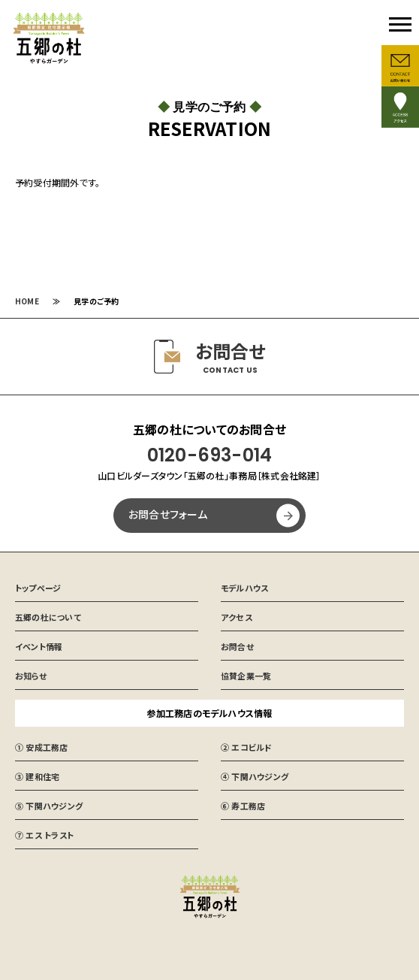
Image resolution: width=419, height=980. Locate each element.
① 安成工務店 (42, 747)
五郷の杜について (48, 617)
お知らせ (31, 676)
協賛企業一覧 (246, 676)
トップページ (38, 588)
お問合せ (237, 646)
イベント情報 (39, 646)
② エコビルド (247, 747)
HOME (27, 301)
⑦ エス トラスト (44, 835)
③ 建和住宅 (37, 776)
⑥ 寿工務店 (243, 806)
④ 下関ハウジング (255, 776)
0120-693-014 (210, 455)
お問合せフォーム (168, 514)
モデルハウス (244, 588)
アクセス (237, 617)
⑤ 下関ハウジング (49, 806)
